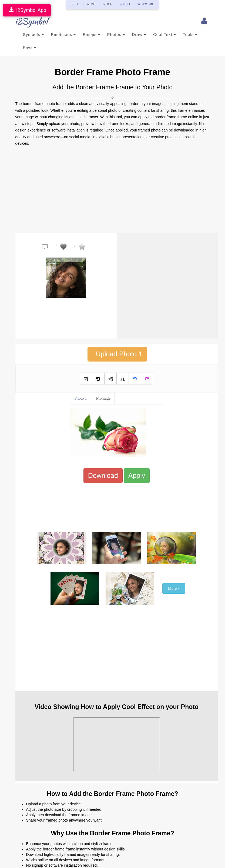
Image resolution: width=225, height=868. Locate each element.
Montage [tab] (103, 398)
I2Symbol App (27, 10)
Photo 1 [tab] (81, 398)
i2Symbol (26, 21)
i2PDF (75, 4)
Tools (190, 34)
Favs (30, 47)
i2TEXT (125, 4)
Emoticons (63, 34)
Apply (137, 475)
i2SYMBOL (146, 4)
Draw (139, 34)
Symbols (33, 34)
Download (103, 475)
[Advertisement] (113, 190)
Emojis (91, 34)
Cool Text (164, 34)
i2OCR (108, 4)
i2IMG (91, 4)
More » (174, 588)
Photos (116, 34)
